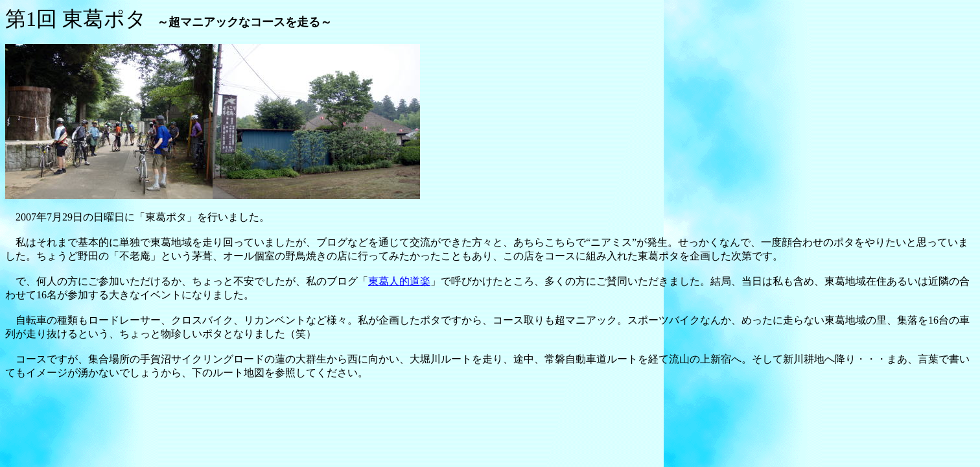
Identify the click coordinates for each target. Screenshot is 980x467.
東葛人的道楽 (399, 281)
